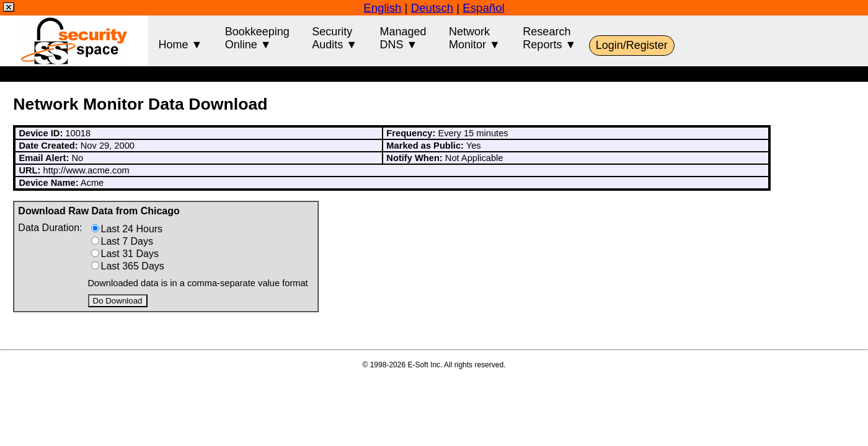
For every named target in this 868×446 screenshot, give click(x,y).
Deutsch (432, 8)
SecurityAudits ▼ (334, 38)
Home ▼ (180, 38)
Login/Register (632, 45)
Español (483, 8)
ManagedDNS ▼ (403, 38)
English (382, 8)
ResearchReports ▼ (549, 38)
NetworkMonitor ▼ (475, 38)
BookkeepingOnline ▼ (257, 38)
